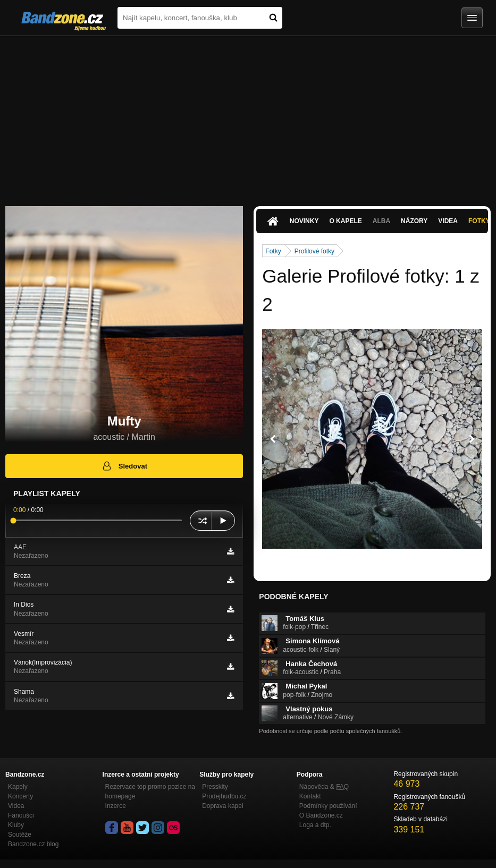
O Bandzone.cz (321, 815)
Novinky (304, 221)
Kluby (16, 825)
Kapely (18, 787)
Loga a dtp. (315, 825)
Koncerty (20, 796)
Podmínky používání (328, 806)
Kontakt (310, 796)
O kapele (345, 221)
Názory (414, 221)
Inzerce (116, 806)
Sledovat (124, 466)
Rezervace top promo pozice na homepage (150, 792)
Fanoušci (21, 815)
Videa (448, 221)
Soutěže (20, 835)
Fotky (273, 251)
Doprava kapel (222, 806)
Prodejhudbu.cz (224, 796)
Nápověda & (324, 787)
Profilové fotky (314, 251)
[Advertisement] (248, 116)
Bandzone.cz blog (33, 844)
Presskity (215, 787)
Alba (381, 221)
